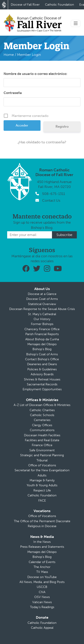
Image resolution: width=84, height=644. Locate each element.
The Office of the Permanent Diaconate (42, 521)
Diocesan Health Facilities (42, 435)
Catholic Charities (42, 410)
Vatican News (42, 602)
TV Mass (42, 572)
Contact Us (51, 200)
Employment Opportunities (42, 389)
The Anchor (42, 567)
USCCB (42, 587)
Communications (42, 430)
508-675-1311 (54, 194)
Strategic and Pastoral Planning (42, 455)
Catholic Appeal (42, 628)
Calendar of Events (42, 562)
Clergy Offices (42, 425)
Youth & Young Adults (42, 485)
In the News (42, 542)
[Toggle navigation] (76, 23)
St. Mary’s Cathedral (42, 314)
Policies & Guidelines (42, 369)
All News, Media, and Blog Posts (42, 582)
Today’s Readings (42, 607)
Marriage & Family (42, 480)
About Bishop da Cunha (42, 339)
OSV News (42, 597)
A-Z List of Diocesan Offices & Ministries (42, 405)
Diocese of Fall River (25, 5)
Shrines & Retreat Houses (42, 379)
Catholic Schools (42, 415)
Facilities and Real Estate (42, 440)
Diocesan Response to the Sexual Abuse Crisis (42, 309)
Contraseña (13, 93)
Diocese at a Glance (42, 294)
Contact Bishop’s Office (42, 359)
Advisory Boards (42, 374)
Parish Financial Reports (42, 334)
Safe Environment (42, 450)
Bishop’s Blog (42, 349)
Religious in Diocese (42, 526)
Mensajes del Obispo (42, 344)
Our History (42, 319)
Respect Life (42, 490)
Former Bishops (42, 324)
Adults (42, 475)
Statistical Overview (42, 304)
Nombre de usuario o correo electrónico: (35, 74)
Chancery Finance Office (42, 329)
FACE (42, 501)
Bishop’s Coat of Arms (42, 354)
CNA (42, 592)
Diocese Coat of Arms (42, 299)
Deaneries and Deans (42, 364)
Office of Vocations (42, 465)
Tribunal (42, 460)
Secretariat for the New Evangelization (42, 470)
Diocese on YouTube (42, 577)
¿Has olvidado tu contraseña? (42, 142)
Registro (62, 127)
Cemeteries (42, 420)
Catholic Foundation (59, 5)
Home (9, 55)
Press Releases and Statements (42, 547)
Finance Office (42, 445)
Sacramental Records (42, 384)
